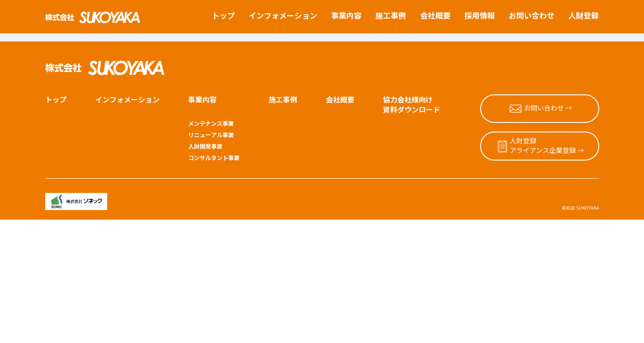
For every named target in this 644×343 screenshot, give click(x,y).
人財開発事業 (205, 133)
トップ (223, 15)
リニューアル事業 (211, 122)
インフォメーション (283, 15)
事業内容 (346, 15)
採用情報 (480, 15)
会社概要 (435, 15)
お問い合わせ (532, 15)
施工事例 (391, 15)
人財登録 (584, 15)
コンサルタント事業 (214, 144)
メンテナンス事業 (211, 111)
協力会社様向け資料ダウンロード (412, 91)
